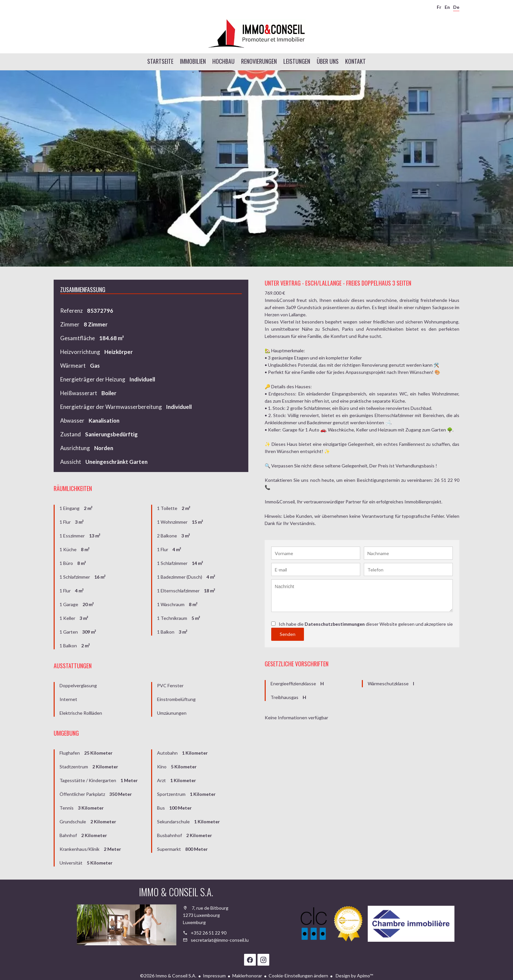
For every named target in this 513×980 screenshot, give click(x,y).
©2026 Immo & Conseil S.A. (168, 976)
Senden (288, 634)
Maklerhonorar (247, 976)
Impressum (214, 976)
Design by (354, 976)
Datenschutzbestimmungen (335, 624)
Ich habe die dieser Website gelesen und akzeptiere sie (366, 624)
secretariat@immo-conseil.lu (220, 940)
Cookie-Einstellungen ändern (298, 976)
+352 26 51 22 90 (209, 933)
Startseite (256, 34)
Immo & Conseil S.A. (176, 892)
